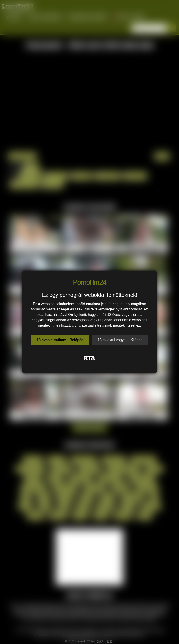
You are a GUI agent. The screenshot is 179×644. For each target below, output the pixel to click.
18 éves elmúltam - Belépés (60, 340)
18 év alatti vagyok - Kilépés (120, 340)
